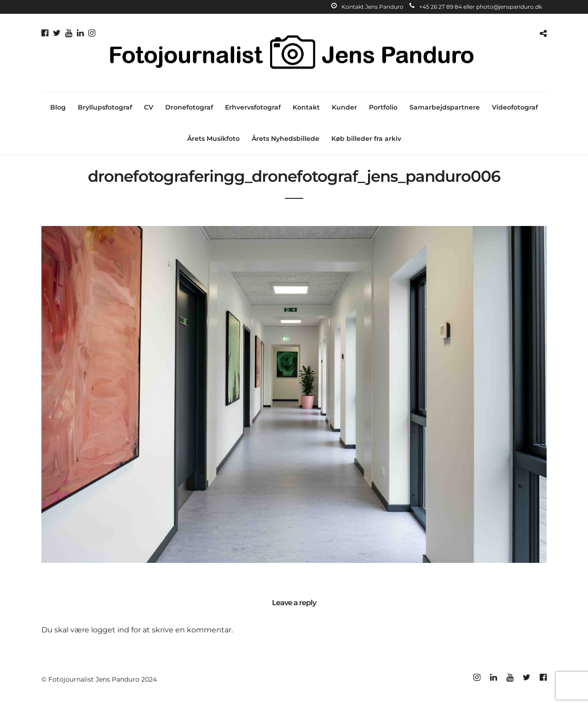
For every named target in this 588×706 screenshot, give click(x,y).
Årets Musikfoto (213, 139)
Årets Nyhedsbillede (285, 139)
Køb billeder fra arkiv (366, 139)
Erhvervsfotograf (253, 107)
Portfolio (383, 107)
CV (149, 107)
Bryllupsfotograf (105, 107)
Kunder (344, 107)
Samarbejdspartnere (445, 107)
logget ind (110, 630)
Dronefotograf (189, 107)
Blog (58, 107)
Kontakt (306, 107)
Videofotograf (515, 107)
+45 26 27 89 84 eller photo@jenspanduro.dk (476, 7)
